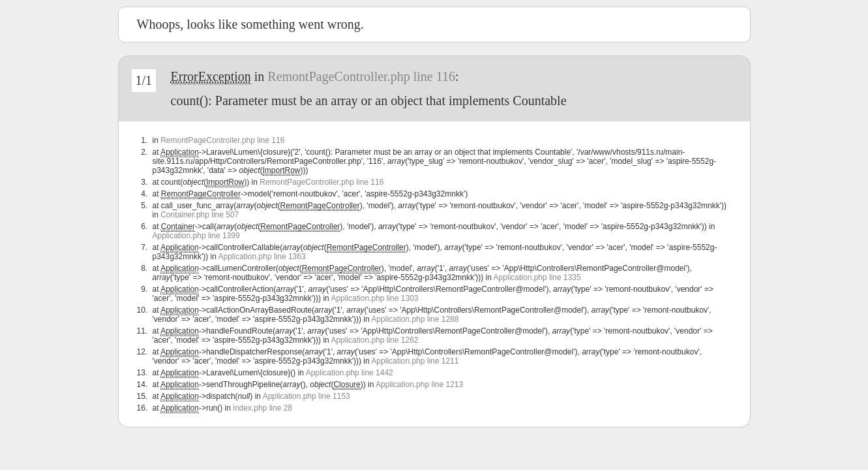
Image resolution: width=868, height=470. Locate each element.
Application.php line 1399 (196, 236)
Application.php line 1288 (415, 319)
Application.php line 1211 (415, 361)
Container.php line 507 (200, 215)
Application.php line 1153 (307, 396)
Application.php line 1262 (374, 340)
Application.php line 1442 (350, 373)
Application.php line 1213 (419, 384)
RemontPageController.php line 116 (361, 76)
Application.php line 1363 (262, 257)
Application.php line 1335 (537, 277)
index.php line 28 (262, 408)
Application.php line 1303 (374, 298)
